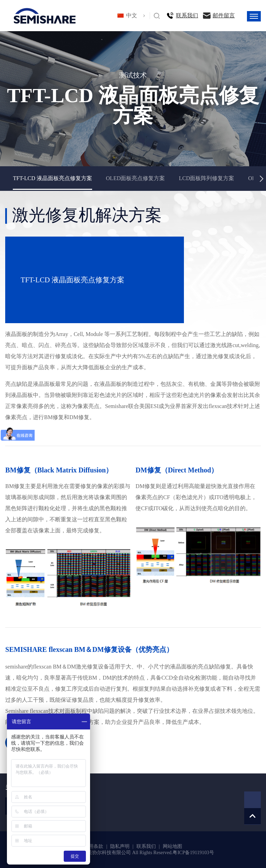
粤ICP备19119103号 (193, 853)
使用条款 (94, 846)
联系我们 (187, 15)
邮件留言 (224, 15)
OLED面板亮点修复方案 (136, 178)
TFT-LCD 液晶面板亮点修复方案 (52, 178)
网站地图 (172, 846)
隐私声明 (121, 846)
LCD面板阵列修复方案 (206, 178)
